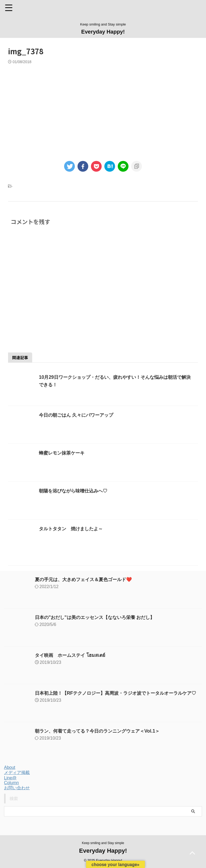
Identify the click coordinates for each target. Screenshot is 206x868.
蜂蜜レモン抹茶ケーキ (63, 453)
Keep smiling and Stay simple (103, 843)
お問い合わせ (17, 788)
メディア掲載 (17, 772)
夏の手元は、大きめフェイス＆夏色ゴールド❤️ (86, 579)
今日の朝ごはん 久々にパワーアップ (78, 415)
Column (11, 783)
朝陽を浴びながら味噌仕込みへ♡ (75, 491)
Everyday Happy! (103, 32)
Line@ (10, 778)
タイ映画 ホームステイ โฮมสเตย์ (72, 655)
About (10, 767)
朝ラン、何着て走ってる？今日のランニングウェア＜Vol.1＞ (101, 731)
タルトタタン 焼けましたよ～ (73, 529)
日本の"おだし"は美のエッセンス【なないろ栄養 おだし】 (98, 617)
